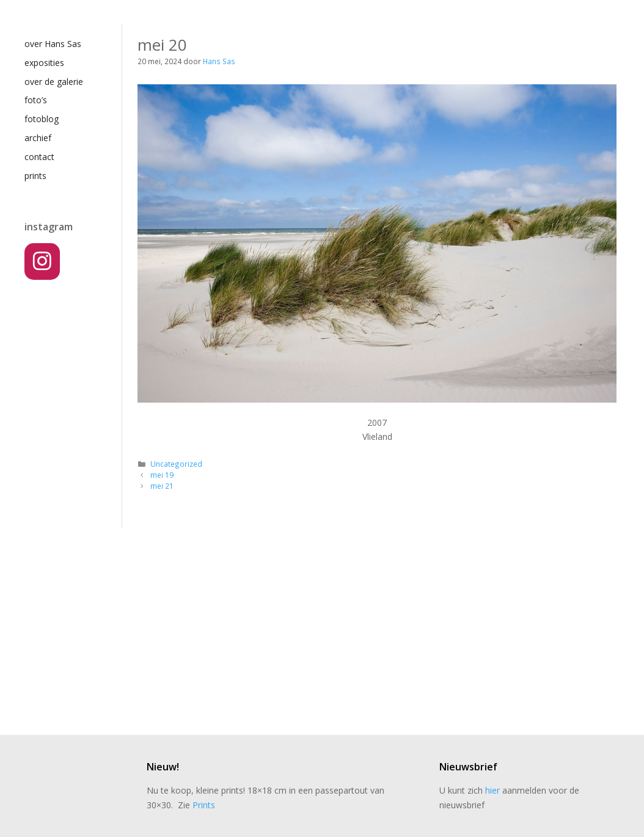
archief (38, 138)
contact (39, 157)
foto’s (36, 100)
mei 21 (162, 486)
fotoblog (42, 119)
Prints (204, 805)
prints (35, 176)
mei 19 (162, 475)
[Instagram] (42, 261)
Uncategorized (176, 464)
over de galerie (54, 82)
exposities (44, 63)
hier (492, 790)
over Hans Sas (53, 44)
